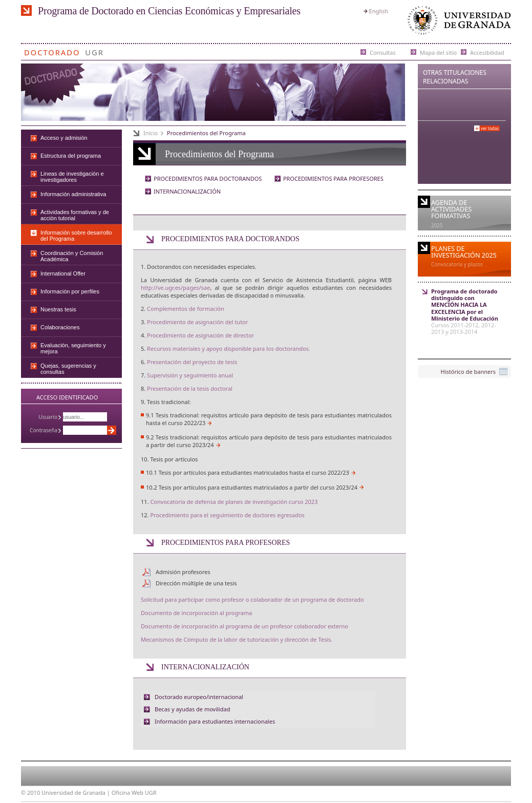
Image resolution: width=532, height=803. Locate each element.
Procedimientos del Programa (206, 133)
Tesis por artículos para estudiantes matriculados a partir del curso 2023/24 (258, 487)
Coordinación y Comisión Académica (72, 256)
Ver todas (490, 128)
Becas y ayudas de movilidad (192, 709)
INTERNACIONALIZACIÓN (187, 191)
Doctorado (52, 50)
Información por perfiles (70, 291)
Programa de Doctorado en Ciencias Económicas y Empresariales (169, 11)
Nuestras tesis (58, 309)
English (379, 11)
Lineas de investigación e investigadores (72, 177)
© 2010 (30, 793)
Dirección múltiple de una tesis (196, 583)
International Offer (63, 273)
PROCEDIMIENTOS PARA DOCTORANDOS (208, 178)
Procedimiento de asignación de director (200, 335)
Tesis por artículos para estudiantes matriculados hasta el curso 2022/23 (254, 472)
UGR (94, 50)
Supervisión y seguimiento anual (190, 375)
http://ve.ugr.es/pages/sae (175, 288)
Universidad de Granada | (77, 793)
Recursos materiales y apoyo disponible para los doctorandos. (229, 348)
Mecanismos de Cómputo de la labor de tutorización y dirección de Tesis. (237, 639)
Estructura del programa (71, 156)
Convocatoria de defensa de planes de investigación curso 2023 (234, 502)
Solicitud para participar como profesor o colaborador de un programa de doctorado (252, 599)
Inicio (151, 133)
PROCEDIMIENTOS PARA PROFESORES (333, 178)
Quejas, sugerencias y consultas (68, 369)
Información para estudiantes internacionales (215, 721)
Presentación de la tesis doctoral (190, 388)
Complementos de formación (186, 309)
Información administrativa (73, 194)
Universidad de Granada (457, 23)
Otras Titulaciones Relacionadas (455, 77)
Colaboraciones (60, 327)
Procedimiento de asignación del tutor (197, 322)
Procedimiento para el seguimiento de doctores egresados (227, 515)
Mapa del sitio (438, 52)
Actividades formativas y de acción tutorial (75, 215)
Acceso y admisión (64, 138)
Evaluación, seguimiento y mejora (73, 348)
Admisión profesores (183, 572)
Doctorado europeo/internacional (199, 697)
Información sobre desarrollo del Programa (76, 236)
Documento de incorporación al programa (196, 613)
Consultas (383, 52)
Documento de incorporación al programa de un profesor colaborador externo (244, 626)
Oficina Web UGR (134, 793)
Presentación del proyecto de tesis (192, 362)
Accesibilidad (487, 52)
